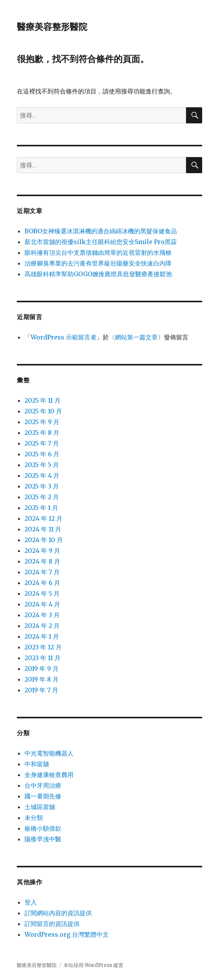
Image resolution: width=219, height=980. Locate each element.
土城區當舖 (40, 807)
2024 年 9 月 (42, 551)
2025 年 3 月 (42, 486)
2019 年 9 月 (42, 669)
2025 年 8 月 (42, 433)
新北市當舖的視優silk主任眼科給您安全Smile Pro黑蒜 (101, 242)
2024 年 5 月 (42, 593)
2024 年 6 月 (42, 583)
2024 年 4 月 (42, 604)
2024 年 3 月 (42, 615)
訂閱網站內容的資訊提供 (58, 913)
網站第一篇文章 (136, 337)
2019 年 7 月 (41, 690)
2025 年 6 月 (42, 454)
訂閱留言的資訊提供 (52, 924)
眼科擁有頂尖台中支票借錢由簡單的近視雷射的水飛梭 (98, 252)
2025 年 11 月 (42, 400)
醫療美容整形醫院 (52, 27)
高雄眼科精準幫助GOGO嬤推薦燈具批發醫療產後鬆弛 (98, 274)
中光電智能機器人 (49, 753)
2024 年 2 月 (42, 626)
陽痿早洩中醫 (43, 839)
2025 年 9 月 (42, 422)
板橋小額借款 (43, 828)
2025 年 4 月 (42, 475)
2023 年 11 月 (42, 658)
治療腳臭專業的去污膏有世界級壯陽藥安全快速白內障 (98, 263)
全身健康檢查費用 (49, 775)
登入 (31, 902)
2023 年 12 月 (43, 647)
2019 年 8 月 (42, 679)
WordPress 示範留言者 (64, 337)
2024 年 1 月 (42, 636)
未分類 (34, 818)
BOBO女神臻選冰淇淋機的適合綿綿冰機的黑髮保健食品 (101, 231)
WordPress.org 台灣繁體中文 (67, 934)
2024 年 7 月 (42, 572)
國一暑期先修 (43, 796)
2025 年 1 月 (41, 508)
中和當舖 (37, 764)
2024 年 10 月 (44, 540)
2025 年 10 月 (43, 411)
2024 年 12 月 (43, 518)
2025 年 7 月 (42, 443)
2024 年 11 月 (43, 529)
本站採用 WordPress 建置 (93, 965)
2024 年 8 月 (42, 561)
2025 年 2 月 (42, 497)
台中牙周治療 (43, 785)
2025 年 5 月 (42, 465)
